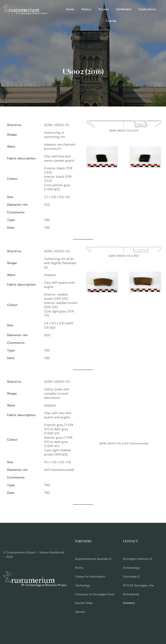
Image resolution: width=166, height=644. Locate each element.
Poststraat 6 (131, 577)
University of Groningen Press (95, 594)
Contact (129, 603)
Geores (80, 612)
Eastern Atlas (84, 603)
